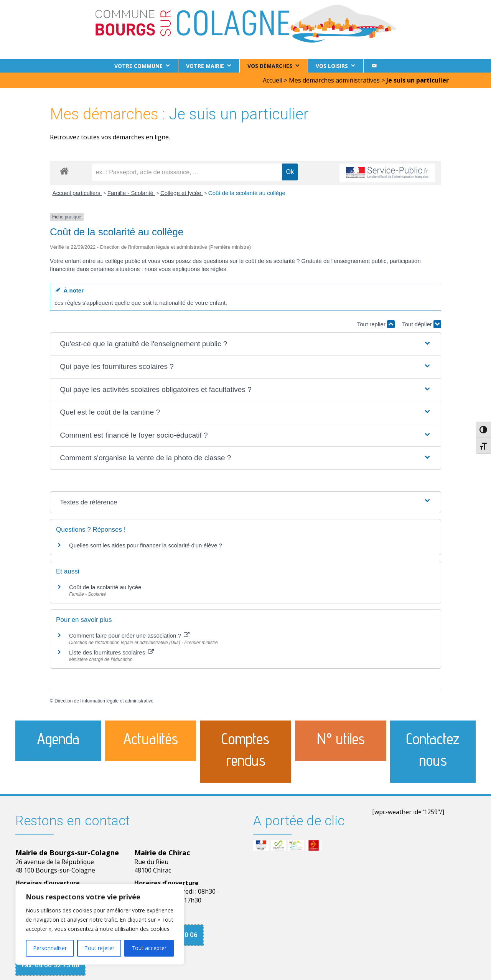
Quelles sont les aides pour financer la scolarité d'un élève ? (146, 545)
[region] (100, 924)
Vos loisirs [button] (332, 66)
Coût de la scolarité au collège (247, 193)
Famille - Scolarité (131, 193)
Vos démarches (270, 66)
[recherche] (187, 172)
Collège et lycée (182, 193)
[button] (245, 344)
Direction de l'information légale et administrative (104, 701)
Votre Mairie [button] (205, 66)
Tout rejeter (99, 948)
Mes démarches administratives (334, 80)
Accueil (273, 80)
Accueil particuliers (77, 193)
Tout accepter (149, 948)
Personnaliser (50, 948)
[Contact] (374, 66)
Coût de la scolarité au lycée (105, 587)
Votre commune (138, 66)
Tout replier (376, 324)
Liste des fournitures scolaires (111, 652)
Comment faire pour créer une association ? (129, 635)
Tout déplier (422, 324)
